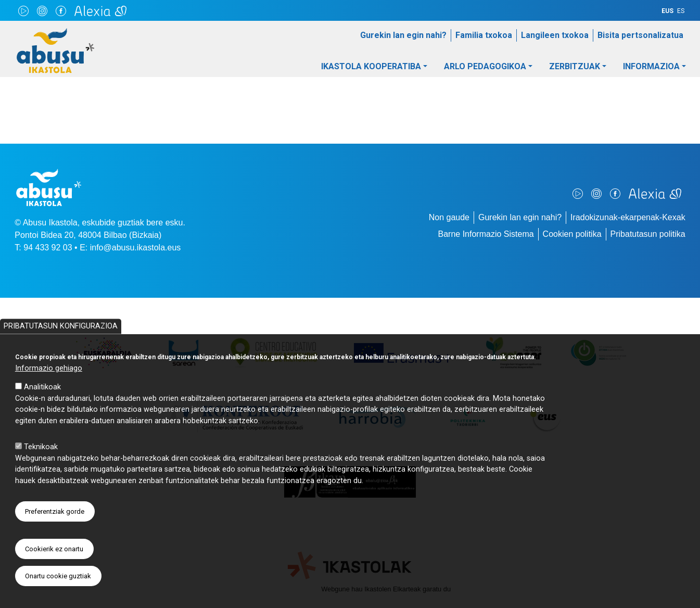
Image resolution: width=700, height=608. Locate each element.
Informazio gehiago (49, 390)
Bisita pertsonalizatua (640, 35)
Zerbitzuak (575, 66)
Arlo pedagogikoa (485, 66)
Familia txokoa (484, 35)
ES (681, 11)
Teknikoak (41, 469)
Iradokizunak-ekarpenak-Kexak (628, 217)
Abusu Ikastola (55, 33)
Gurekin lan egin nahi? (403, 35)
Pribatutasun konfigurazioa (61, 348)
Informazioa (651, 66)
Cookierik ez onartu (54, 571)
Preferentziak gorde (55, 533)
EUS (667, 11)
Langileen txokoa (555, 35)
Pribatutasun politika (648, 234)
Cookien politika (572, 234)
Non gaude (449, 217)
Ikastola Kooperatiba (371, 66)
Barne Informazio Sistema (486, 234)
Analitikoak (42, 409)
